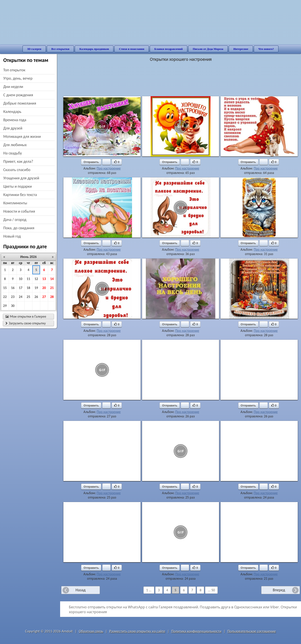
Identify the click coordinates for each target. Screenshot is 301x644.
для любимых (15, 145)
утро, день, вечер (18, 78)
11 (28, 279)
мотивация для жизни (22, 136)
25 (28, 297)
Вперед (279, 590)
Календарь (12, 112)
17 (21, 288)
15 (5, 288)
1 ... (149, 590)
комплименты (15, 203)
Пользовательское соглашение (252, 631)
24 (21, 297)
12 (36, 279)
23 (13, 297)
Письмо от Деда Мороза (208, 49)
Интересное (241, 49)
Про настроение (109, 168)
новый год (12, 236)
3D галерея (34, 49)
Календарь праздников (94, 49)
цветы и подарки (17, 186)
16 (13, 288)
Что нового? (266, 49)
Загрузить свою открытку (26, 323)
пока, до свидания (19, 228)
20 (44, 288)
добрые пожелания (20, 103)
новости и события (19, 211)
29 (5, 306)
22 (5, 297)
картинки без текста (20, 195)
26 (36, 297)
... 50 (211, 590)
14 (52, 279)
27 (44, 297)
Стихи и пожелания (132, 49)
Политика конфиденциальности (196, 631)
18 (28, 288)
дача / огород (15, 220)
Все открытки (60, 49)
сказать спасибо (17, 170)
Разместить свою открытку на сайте (137, 631)
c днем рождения (18, 95)
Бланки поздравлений (169, 49)
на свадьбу (13, 153)
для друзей (13, 128)
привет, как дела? (18, 161)
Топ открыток (14, 70)
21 (52, 288)
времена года (15, 120)
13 (44, 279)
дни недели (13, 87)
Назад (80, 590)
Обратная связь (91, 631)
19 (36, 288)
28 (52, 297)
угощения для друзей (21, 178)
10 (21, 279)
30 (13, 306)
